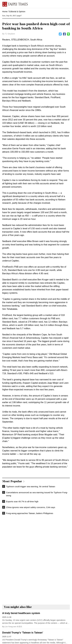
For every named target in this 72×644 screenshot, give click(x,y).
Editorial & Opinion (17, 12)
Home (5, 12)
